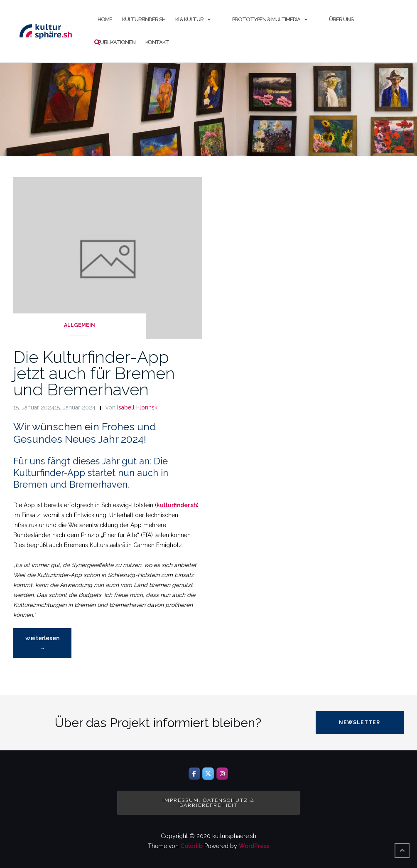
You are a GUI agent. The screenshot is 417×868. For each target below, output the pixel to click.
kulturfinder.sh (144, 19)
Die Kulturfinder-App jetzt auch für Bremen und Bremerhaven (94, 373)
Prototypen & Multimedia (266, 19)
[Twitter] (208, 774)
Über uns (341, 19)
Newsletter (359, 723)
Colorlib (191, 846)
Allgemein (80, 325)
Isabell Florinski (138, 407)
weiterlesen (44, 645)
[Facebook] (194, 774)
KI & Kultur (189, 19)
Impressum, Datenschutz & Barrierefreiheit (208, 803)
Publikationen (117, 42)
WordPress (254, 846)
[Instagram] (222, 774)
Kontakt (157, 42)
